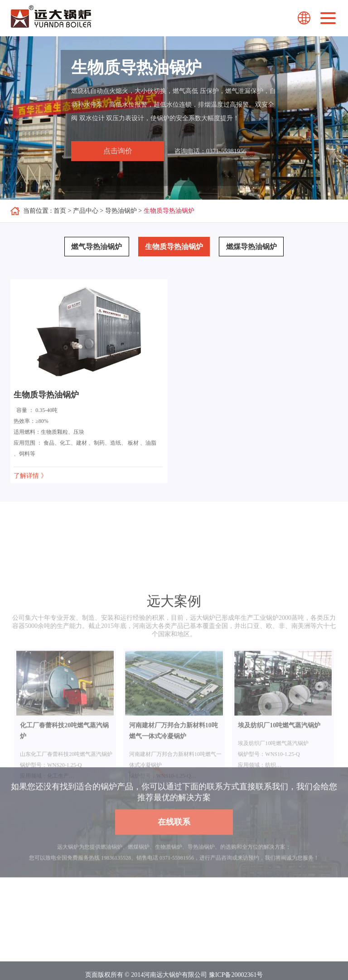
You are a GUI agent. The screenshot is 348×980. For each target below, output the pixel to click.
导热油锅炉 (121, 211)
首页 (60, 211)
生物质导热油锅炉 (169, 211)
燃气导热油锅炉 (97, 247)
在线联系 (174, 841)
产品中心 (86, 211)
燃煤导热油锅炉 (251, 247)
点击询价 (118, 151)
